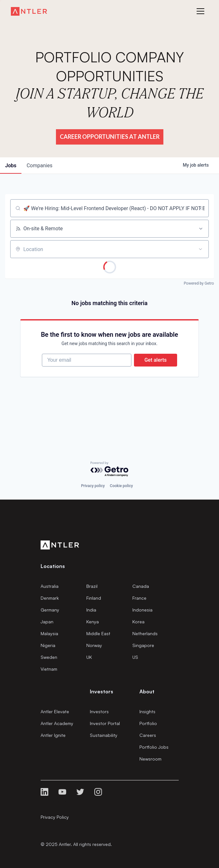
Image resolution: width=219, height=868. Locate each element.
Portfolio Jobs (154, 747)
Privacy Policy (55, 817)
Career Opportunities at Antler (110, 137)
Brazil (92, 586)
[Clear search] (200, 208)
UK (89, 657)
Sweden (49, 657)
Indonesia (142, 610)
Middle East (98, 633)
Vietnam (49, 669)
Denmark (50, 598)
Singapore (143, 645)
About (147, 691)
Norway (94, 645)
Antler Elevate (55, 711)
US (135, 657)
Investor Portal (105, 723)
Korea (138, 622)
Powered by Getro (199, 283)
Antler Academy (57, 723)
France (139, 598)
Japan (47, 622)
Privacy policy (93, 486)
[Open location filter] (200, 249)
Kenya (93, 622)
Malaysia (49, 633)
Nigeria (48, 645)
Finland (94, 598)
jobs (11, 166)
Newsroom (150, 759)
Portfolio (148, 723)
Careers (148, 735)
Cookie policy (121, 486)
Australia (50, 586)
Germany (50, 610)
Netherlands (145, 633)
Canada (141, 586)
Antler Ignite (53, 735)
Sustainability (104, 735)
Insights (147, 711)
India (91, 610)
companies (39, 166)
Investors (99, 711)
